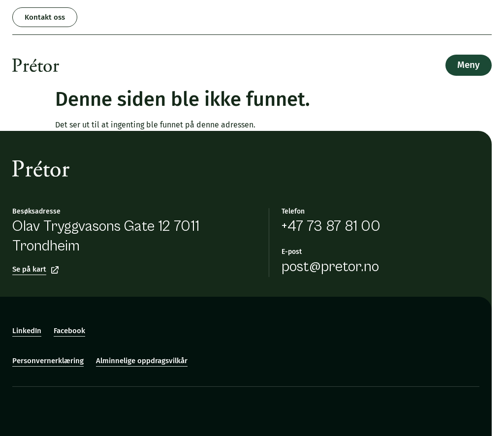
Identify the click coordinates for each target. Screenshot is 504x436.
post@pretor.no (330, 267)
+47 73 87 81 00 (331, 226)
